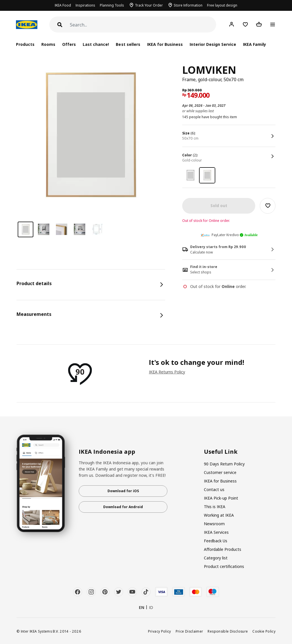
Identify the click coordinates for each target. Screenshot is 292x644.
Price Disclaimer (189, 631)
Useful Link (221, 452)
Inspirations (85, 5)
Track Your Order (149, 5)
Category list (216, 558)
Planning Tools (112, 5)
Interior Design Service (213, 44)
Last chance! (96, 44)
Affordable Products (223, 549)
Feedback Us (216, 541)
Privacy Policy (160, 631)
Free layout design (222, 5)
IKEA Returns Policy (167, 372)
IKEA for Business (165, 44)
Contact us (214, 489)
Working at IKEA (219, 515)
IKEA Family (255, 44)
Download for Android (123, 507)
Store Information (188, 5)
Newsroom (214, 524)
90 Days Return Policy (224, 464)
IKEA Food (63, 5)
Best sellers (128, 44)
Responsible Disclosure (228, 631)
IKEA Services (216, 532)
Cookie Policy (264, 631)
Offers (69, 44)
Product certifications (224, 566)
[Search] (143, 25)
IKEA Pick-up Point (221, 498)
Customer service (220, 472)
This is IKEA (215, 507)
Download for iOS (123, 491)
